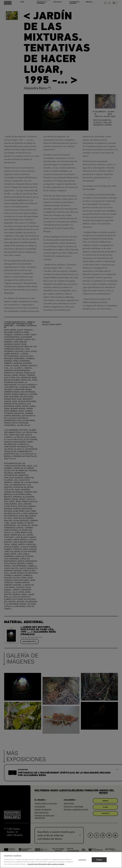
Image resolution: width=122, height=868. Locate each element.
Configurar (82, 861)
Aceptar (99, 861)
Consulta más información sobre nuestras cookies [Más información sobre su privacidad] (46, 866)
